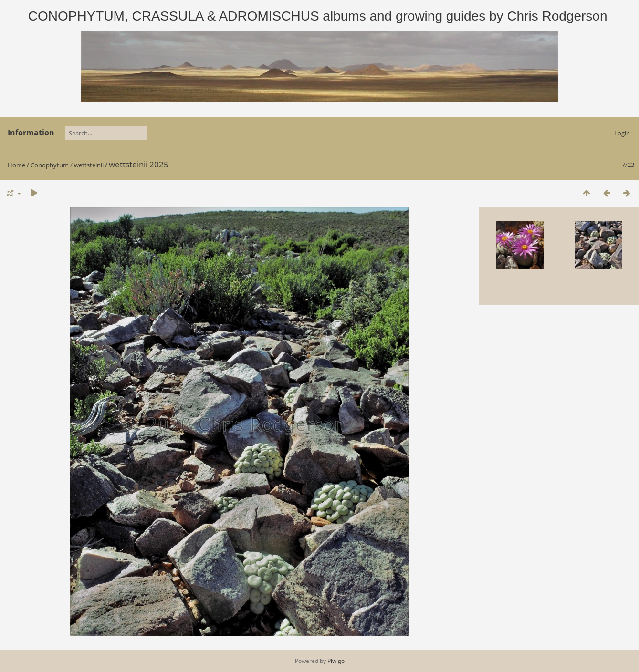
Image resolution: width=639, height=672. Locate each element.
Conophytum (50, 165)
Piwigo (336, 661)
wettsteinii (89, 165)
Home (16, 165)
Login (622, 133)
